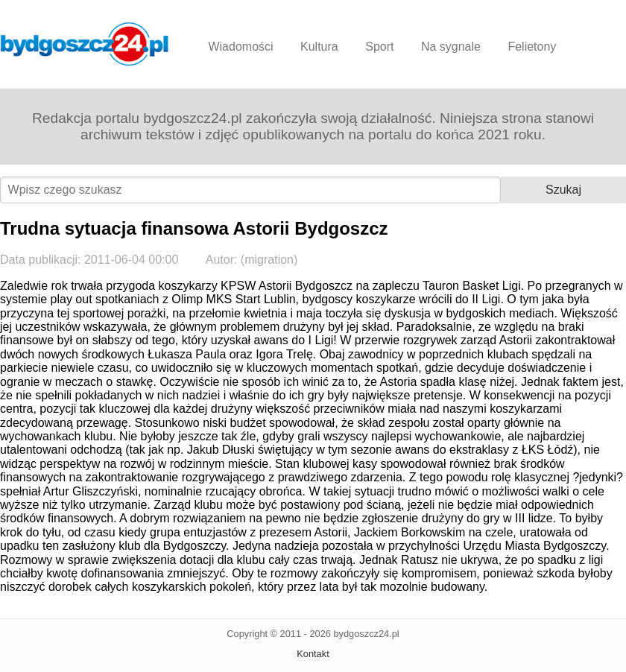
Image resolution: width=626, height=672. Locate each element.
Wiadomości (240, 47)
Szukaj (563, 190)
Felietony (532, 47)
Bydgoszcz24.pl (85, 44)
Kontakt (313, 654)
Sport (379, 47)
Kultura (319, 47)
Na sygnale (451, 47)
